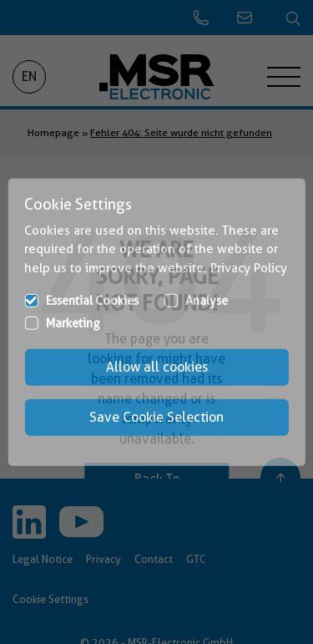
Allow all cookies (157, 367)
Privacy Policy (249, 267)
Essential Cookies (92, 301)
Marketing (73, 323)
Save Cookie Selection (156, 417)
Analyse (207, 301)
